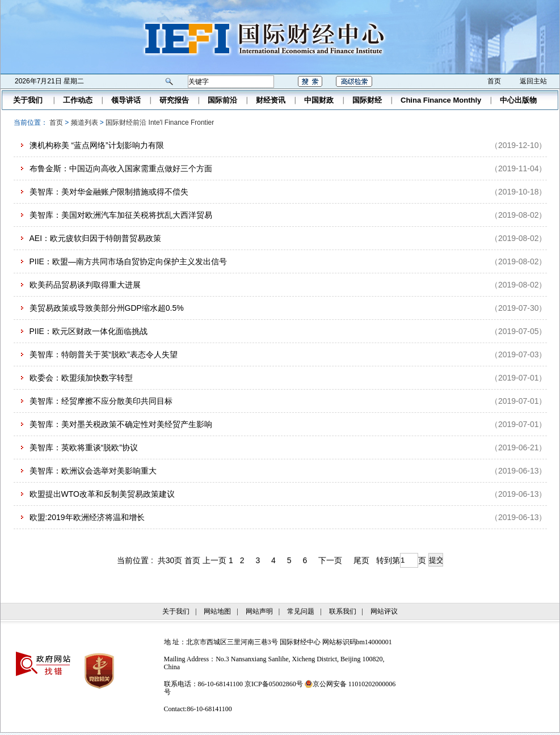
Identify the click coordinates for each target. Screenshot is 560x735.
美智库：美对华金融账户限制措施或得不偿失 (109, 192)
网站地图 (217, 611)
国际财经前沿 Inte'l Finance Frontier (160, 122)
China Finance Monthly (441, 100)
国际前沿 (222, 100)
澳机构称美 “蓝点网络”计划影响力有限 (97, 145)
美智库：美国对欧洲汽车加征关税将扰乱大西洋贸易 (121, 215)
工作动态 (78, 100)
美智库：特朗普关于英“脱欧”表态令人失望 (104, 354)
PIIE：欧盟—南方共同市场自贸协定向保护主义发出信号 (128, 261)
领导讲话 (126, 100)
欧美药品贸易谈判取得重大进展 (85, 285)
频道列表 (85, 122)
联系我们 (343, 611)
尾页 (361, 560)
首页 (494, 81)
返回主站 (533, 81)
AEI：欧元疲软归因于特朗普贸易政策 (96, 238)
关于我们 (28, 100)
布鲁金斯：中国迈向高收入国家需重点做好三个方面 (121, 168)
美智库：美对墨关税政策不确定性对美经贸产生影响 (121, 424)
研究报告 (174, 100)
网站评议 (384, 611)
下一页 (330, 560)
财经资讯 (271, 100)
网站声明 (259, 611)
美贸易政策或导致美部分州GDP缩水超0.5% (107, 308)
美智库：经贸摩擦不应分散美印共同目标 (101, 401)
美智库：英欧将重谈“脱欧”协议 (84, 447)
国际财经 (367, 100)
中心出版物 (518, 100)
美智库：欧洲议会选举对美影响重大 (93, 471)
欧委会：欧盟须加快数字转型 (81, 378)
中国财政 (319, 100)
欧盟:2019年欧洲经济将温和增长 (87, 517)
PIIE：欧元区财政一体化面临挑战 (89, 331)
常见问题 (301, 611)
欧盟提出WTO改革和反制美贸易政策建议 (102, 494)
